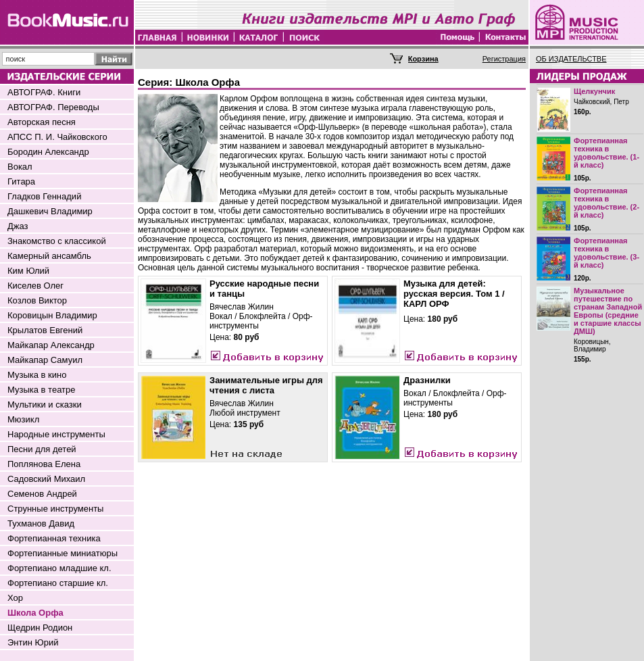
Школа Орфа (35, 613)
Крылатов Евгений (45, 330)
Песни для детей (42, 449)
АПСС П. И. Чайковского (57, 137)
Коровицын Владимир (52, 315)
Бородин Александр (48, 152)
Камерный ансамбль (49, 256)
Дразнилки (427, 380)
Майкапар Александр (51, 345)
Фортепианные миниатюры (63, 553)
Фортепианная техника (54, 538)
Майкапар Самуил (45, 360)
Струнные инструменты (55, 509)
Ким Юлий (28, 271)
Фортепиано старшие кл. (58, 583)
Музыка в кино (37, 375)
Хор (15, 598)
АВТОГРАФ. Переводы (53, 107)
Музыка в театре (42, 390)
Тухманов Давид (41, 523)
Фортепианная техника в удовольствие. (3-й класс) (606, 253)
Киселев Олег (35, 286)
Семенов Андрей (42, 494)
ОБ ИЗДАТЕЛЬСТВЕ (571, 59)
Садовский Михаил (46, 479)
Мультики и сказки (45, 405)
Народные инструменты (56, 434)
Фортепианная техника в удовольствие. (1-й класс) (606, 153)
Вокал (20, 167)
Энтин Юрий (33, 642)
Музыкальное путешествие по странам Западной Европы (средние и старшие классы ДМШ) (608, 311)
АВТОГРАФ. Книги (44, 92)
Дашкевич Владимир (50, 211)
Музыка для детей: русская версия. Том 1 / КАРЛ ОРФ (454, 294)
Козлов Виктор (37, 300)
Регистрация (504, 59)
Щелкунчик (594, 91)
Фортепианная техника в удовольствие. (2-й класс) (606, 203)
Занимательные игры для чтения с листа (266, 385)
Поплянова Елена (44, 464)
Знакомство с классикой (57, 241)
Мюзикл (23, 419)
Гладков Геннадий (44, 196)
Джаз (18, 226)
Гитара (21, 181)
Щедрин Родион (40, 628)
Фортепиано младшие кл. (59, 568)
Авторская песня (42, 122)
